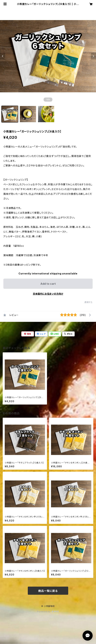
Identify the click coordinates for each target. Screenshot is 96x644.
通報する (89, 302)
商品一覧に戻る (48, 591)
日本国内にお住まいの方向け (48, 294)
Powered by (48, 612)
